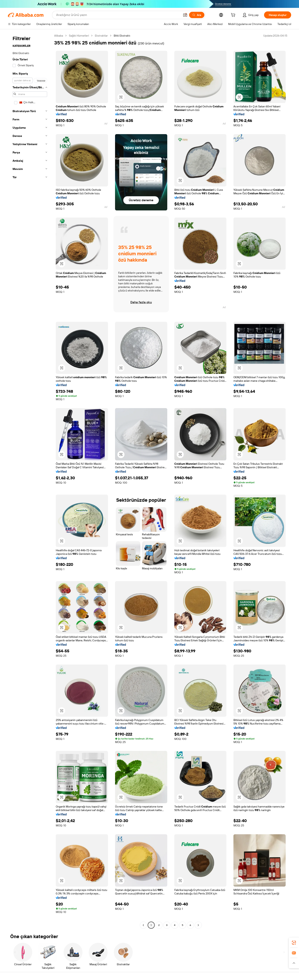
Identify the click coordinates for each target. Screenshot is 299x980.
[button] (185, 15)
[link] (294, 943)
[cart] (234, 16)
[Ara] (197, 15)
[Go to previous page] (143, 925)
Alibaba (59, 36)
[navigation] (30, 481)
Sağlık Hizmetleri (79, 36)
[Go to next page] (198, 925)
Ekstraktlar (101, 36)
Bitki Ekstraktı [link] (122, 36)
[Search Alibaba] (118, 15)
